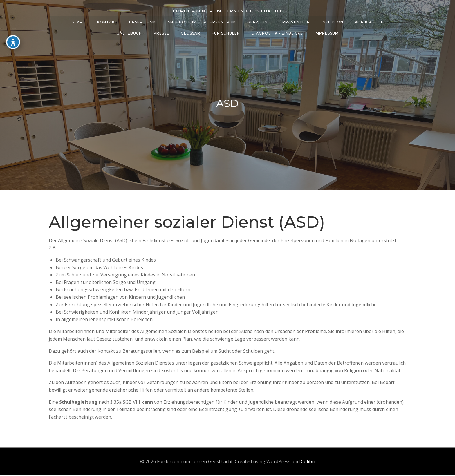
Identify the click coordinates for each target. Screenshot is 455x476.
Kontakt (107, 20)
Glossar (191, 31)
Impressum (327, 31)
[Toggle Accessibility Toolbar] (13, 42)
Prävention (296, 20)
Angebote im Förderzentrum (202, 20)
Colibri (308, 463)
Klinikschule (369, 20)
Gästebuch (129, 31)
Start (79, 20)
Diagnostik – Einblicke (277, 31)
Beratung (259, 20)
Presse (161, 31)
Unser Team (142, 20)
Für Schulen (226, 31)
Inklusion (332, 20)
